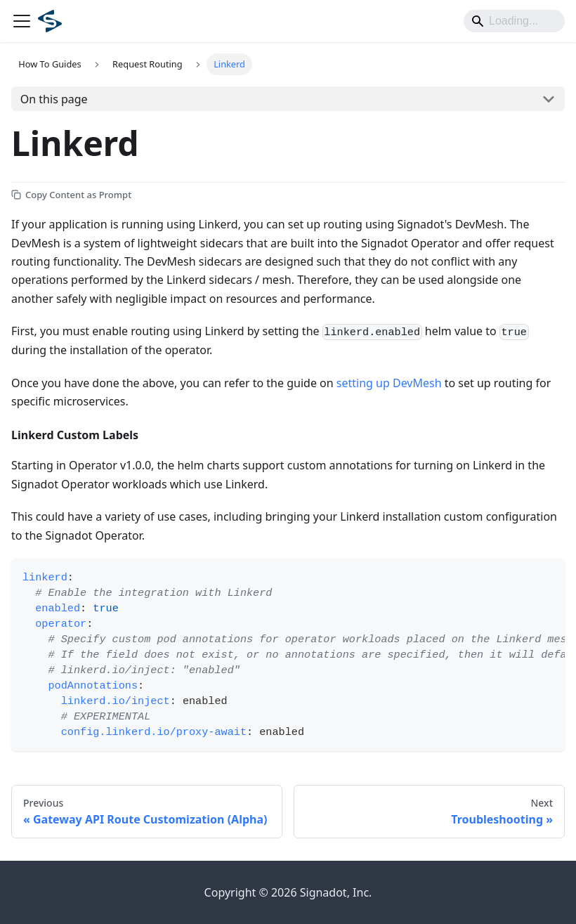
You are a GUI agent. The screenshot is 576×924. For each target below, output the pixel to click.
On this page (54, 99)
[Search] (514, 21)
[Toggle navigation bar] (22, 21)
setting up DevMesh (389, 383)
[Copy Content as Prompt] (71, 195)
